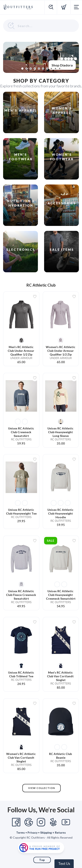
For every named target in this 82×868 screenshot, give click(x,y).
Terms (20, 832)
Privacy (33, 832)
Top (42, 860)
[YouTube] (66, 822)
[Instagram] (41, 822)
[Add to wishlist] (35, 297)
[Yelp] (53, 822)
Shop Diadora (62, 65)
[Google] (29, 822)
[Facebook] (16, 822)
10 (60, 69)
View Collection (42, 788)
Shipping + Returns (53, 832)
